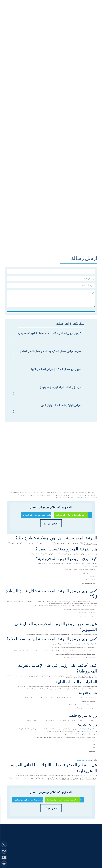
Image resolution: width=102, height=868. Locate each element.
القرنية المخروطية (78, 498)
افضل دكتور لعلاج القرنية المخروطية (23, 778)
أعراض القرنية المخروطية (89, 566)
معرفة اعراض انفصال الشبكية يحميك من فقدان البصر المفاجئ (50, 351)
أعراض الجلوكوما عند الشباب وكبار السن (61, 406)
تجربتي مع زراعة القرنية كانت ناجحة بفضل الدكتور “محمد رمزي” (49, 333)
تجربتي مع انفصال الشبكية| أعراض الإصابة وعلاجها (56, 370)
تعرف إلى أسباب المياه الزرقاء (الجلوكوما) (61, 388)
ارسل (51, 312)
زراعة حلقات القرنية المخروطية (83, 760)
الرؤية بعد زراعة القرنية (85, 732)
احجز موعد (51, 523)
